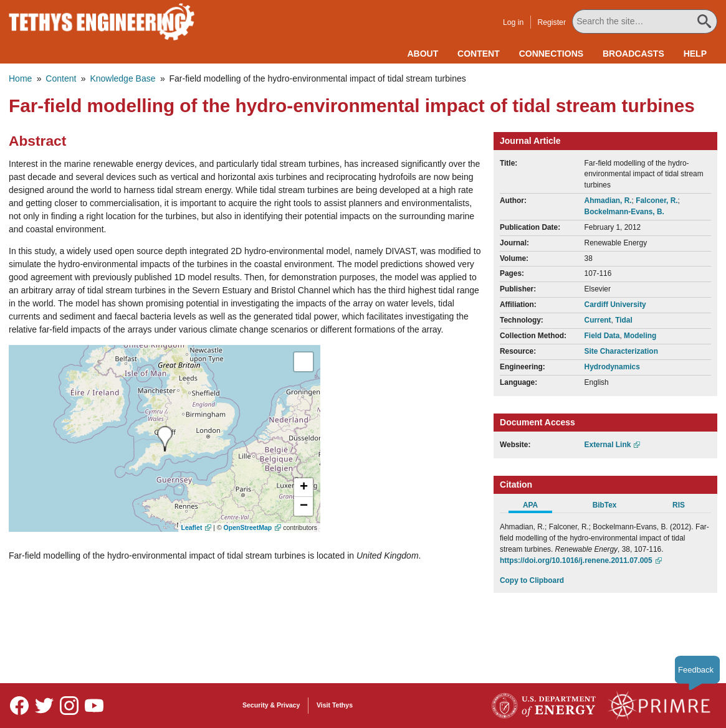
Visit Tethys (335, 705)
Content (479, 54)
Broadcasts (633, 54)
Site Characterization (621, 351)
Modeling (640, 336)
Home (20, 78)
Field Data (602, 336)
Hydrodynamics (612, 367)
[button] (303, 488)
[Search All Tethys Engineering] (645, 21)
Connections (551, 54)
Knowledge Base (122, 78)
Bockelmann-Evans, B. (624, 212)
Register (552, 22)
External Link (608, 445)
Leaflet (192, 527)
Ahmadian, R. (608, 201)
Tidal (624, 320)
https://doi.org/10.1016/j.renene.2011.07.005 (576, 560)
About (423, 54)
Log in (513, 22)
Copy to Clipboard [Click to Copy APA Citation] (532, 580)
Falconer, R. (657, 201)
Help (695, 54)
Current (598, 320)
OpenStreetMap (248, 527)
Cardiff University (615, 305)
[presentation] (165, 439)
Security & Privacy (271, 705)
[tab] (537, 507)
